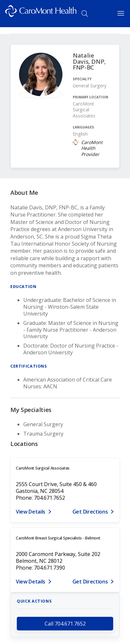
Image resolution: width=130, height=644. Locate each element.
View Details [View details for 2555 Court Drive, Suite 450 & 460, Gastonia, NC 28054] (31, 512)
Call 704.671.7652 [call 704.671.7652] (65, 624)
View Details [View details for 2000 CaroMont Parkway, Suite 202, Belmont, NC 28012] (31, 582)
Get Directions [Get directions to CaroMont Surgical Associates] (90, 512)
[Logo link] (41, 14)
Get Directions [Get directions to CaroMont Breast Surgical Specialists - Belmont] (90, 582)
